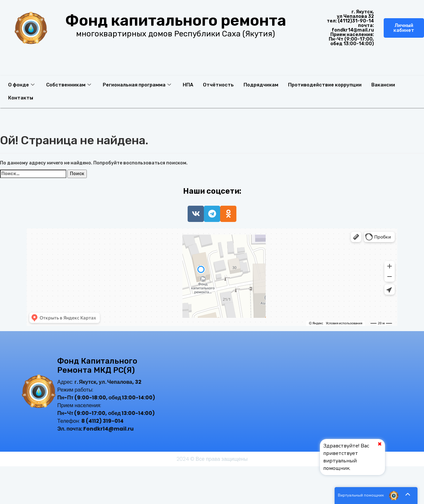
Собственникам (69, 85)
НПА (188, 85)
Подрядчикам (261, 85)
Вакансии (383, 85)
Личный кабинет (404, 28)
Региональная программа (137, 85)
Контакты (21, 98)
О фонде (21, 85)
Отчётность (218, 85)
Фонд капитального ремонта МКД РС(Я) (97, 366)
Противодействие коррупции (325, 85)
